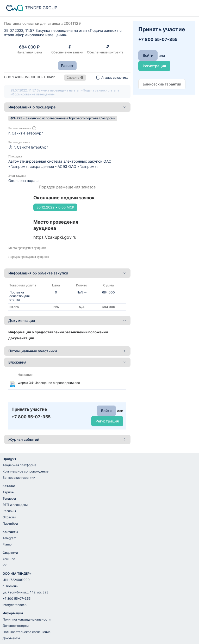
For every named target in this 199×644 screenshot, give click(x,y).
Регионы (9, 511)
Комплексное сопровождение (26, 471)
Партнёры (10, 523)
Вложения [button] (67, 362)
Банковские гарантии (19, 478)
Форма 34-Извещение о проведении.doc (49, 383)
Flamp (7, 544)
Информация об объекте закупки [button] (67, 273)
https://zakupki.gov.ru (55, 237)
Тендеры (9, 498)
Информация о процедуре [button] (67, 107)
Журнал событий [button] (67, 439)
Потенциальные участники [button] (67, 351)
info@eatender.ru (15, 605)
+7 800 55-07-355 (17, 599)
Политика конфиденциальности (27, 619)
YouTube (9, 559)
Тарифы (8, 492)
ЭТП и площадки (15, 505)
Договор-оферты (16, 626)
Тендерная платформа (20, 465)
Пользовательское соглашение (27, 632)
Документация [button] (67, 320)
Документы (11, 638)
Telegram (9, 538)
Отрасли (9, 517)
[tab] (67, 107)
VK (5, 565)
